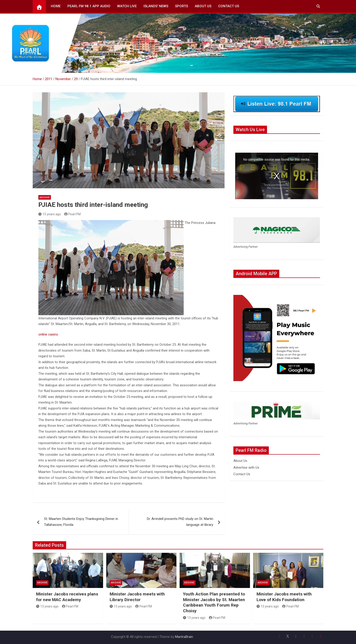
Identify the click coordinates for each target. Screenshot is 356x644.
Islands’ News (156, 6)
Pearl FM (73, 214)
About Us (203, 6)
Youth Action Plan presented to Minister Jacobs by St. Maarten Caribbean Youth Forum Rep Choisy (214, 602)
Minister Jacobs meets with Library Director (137, 597)
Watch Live (127, 6)
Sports (182, 6)
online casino (48, 334)
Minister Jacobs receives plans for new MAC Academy (67, 597)
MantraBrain (184, 637)
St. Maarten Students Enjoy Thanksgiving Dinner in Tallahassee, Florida (81, 522)
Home (56, 6)
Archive (45, 197)
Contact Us (229, 6)
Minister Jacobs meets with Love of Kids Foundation (284, 597)
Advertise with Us (246, 468)
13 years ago (47, 606)
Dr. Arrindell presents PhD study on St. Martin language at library (180, 522)
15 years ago (50, 214)
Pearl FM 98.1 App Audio (89, 6)
